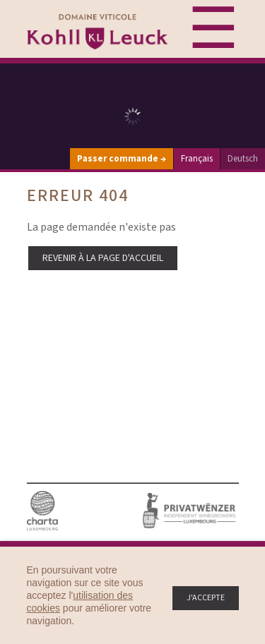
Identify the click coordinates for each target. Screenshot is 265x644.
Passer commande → (122, 159)
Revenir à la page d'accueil (103, 258)
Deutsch (243, 159)
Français (197, 159)
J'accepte (206, 598)
